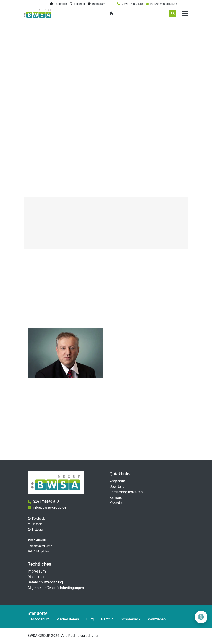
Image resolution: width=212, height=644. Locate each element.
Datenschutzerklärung (45, 582)
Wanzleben (157, 619)
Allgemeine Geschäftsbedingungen (56, 588)
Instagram (99, 4)
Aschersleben (68, 619)
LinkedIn (79, 4)
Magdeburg (40, 619)
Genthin (107, 619)
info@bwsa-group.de (164, 4)
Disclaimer (36, 577)
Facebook (61, 4)
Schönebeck (131, 619)
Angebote (117, 481)
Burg (90, 619)
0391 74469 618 (132, 4)
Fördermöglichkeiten (126, 492)
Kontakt (116, 503)
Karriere (116, 498)
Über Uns (117, 487)
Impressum (37, 571)
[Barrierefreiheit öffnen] (201, 617)
